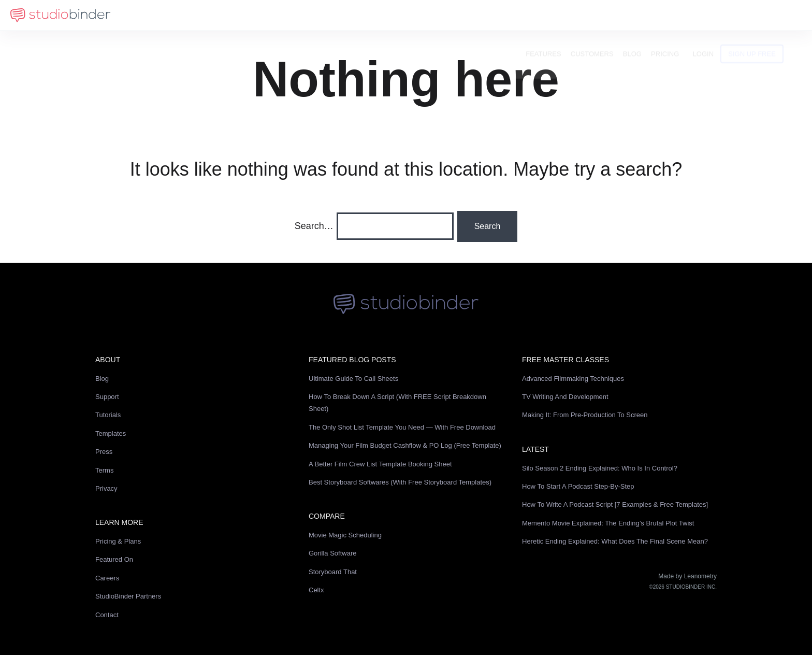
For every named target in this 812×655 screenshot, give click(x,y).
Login (720, 15)
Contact (107, 615)
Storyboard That (333, 572)
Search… (314, 226)
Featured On (114, 559)
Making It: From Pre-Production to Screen (585, 415)
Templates (111, 433)
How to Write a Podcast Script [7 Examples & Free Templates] (615, 504)
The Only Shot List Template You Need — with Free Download (402, 427)
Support (107, 397)
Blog (649, 15)
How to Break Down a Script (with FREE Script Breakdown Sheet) (397, 403)
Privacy (106, 488)
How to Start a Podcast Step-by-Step (578, 486)
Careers (107, 578)
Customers (609, 15)
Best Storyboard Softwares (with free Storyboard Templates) (400, 482)
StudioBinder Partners (128, 596)
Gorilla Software (332, 553)
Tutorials (108, 415)
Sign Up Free (769, 15)
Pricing (682, 15)
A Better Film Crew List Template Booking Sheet (380, 464)
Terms (104, 470)
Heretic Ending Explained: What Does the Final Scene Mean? (615, 541)
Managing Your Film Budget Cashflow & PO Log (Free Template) (405, 445)
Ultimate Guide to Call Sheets (353, 379)
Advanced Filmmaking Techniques (573, 379)
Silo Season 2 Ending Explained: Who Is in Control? (600, 468)
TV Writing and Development (565, 397)
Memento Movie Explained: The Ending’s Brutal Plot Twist (608, 523)
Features (560, 15)
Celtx (316, 590)
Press (104, 452)
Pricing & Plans (118, 541)
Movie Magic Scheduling (345, 535)
